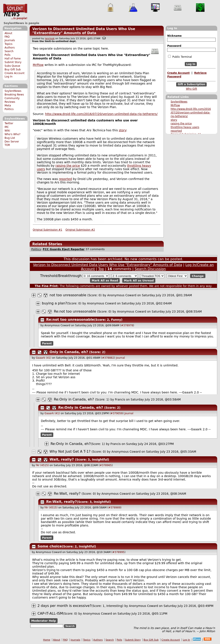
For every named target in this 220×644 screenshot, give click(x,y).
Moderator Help (44, 621)
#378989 (114, 508)
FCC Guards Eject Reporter (64, 249)
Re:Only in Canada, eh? (74, 399)
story (174, 120)
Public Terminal (180, 57)
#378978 (127, 325)
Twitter (9, 123)
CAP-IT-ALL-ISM (50, 613)
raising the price (181, 124)
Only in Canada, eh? (69, 352)
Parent (47, 343)
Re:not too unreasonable (75, 311)
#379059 (117, 413)
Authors (10, 48)
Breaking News (14, 95)
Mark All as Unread (139, 280)
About (8, 33)
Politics (9, 109)
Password (174, 46)
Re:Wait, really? (67, 494)
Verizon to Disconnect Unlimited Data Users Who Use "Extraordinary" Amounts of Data (84, 31)
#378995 (118, 552)
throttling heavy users (185, 127)
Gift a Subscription (191, 85)
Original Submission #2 (80, 230)
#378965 (106, 465)
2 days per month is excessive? (65, 606)
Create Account (15, 73)
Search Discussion (150, 269)
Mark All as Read (105, 280)
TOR (7, 145)
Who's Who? (12, 134)
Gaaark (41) (44, 358)
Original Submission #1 (48, 230)
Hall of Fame (13, 59)
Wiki (7, 131)
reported (176, 131)
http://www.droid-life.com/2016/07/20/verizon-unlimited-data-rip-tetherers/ (101, 114)
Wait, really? (62, 459)
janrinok (50, 39)
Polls (7, 55)
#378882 (108, 358)
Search (9, 51)
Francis (121, 399)
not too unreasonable (68, 295)
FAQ (7, 37)
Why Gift (191, 89)
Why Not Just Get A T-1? (70, 451)
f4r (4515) (42, 465)
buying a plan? (55, 303)
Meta (8, 106)
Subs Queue (12, 66)
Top (101, 269)
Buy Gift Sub (13, 70)
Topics (8, 44)
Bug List (10, 138)
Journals (10, 40)
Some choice (50, 546)
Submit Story (13, 62)
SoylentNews (15, 12)
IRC (7, 127)
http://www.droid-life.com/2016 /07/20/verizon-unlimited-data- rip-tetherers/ (191, 113)
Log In (8, 77)
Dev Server (12, 142)
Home (47, 640)
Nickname (174, 36)
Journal (121, 358)
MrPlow (175, 105)
